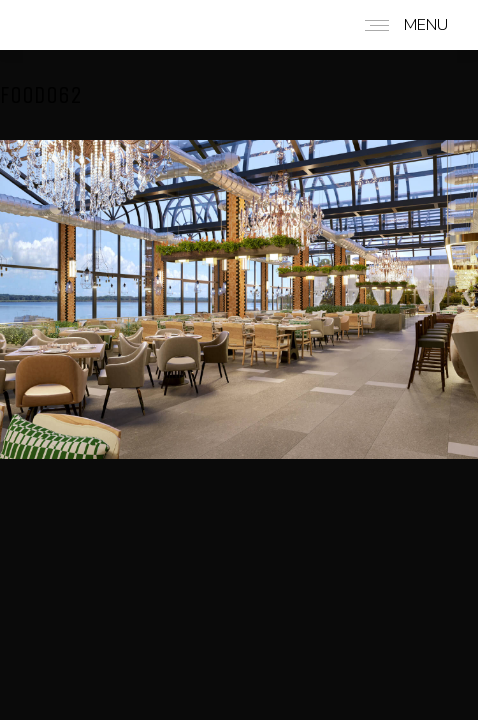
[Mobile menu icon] (401, 25)
